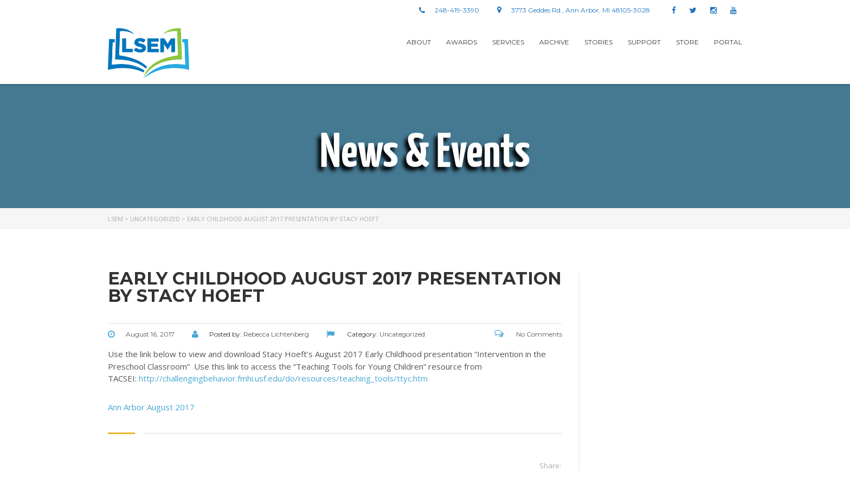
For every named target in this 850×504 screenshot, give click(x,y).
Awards (462, 42)
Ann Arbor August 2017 (151, 407)
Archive (554, 42)
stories (598, 42)
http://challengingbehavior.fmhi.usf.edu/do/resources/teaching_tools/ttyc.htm (283, 378)
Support (644, 42)
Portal (728, 42)
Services (508, 42)
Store (687, 42)
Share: (550, 466)
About (419, 42)
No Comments (528, 334)
